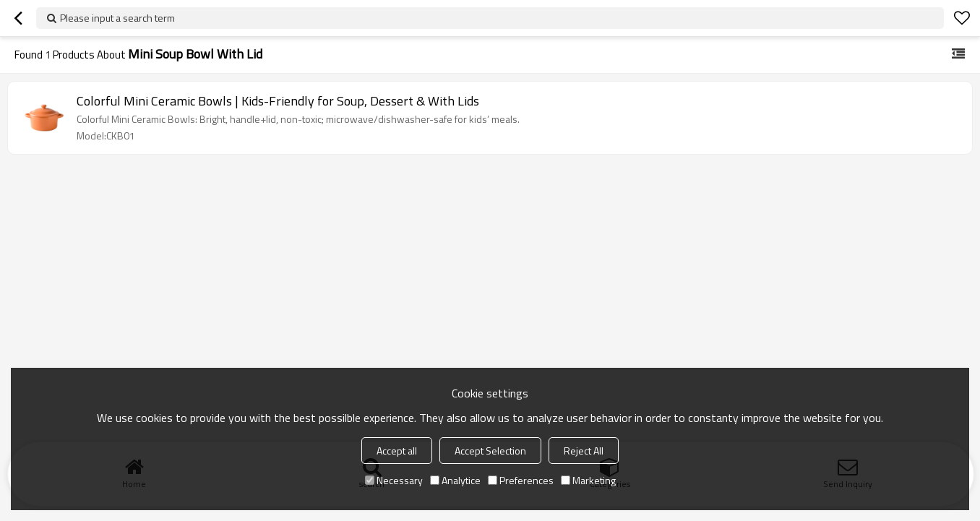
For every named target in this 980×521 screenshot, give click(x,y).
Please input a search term (117, 18)
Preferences (521, 480)
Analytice (455, 480)
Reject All (584, 451)
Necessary (394, 480)
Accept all (397, 451)
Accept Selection (490, 451)
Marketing (588, 480)
